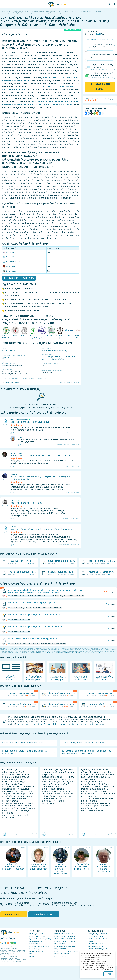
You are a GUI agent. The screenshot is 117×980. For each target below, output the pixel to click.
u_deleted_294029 (12, 262)
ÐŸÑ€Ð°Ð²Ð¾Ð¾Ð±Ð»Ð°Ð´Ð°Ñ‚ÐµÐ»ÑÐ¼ (68, 951)
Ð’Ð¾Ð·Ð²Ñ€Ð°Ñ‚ (60, 944)
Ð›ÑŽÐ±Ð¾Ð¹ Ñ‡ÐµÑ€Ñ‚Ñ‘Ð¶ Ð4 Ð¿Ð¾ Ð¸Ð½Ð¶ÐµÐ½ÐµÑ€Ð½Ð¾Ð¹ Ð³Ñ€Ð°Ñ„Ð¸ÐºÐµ (44, 529)
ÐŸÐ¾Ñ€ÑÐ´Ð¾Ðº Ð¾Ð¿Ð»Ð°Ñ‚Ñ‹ (65, 941)
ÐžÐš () (108, 974)
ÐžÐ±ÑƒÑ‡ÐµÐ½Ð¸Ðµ (14, 914)
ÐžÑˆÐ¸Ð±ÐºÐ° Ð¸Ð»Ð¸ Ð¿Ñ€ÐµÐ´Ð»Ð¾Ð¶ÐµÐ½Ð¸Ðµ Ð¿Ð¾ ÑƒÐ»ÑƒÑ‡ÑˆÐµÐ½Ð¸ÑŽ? (26, 378)
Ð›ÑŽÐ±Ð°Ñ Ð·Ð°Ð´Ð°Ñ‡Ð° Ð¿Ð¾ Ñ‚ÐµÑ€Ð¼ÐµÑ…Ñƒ (31, 422)
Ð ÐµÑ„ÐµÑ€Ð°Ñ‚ (9, 351)
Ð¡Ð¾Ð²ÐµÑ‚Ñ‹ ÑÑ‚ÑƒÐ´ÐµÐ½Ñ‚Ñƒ (40, 939)
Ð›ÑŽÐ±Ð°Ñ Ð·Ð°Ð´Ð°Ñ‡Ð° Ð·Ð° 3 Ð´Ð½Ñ (27, 503)
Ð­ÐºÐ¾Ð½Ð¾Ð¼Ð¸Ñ (36, 941)
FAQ (31, 954)
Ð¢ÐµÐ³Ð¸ (32, 956)
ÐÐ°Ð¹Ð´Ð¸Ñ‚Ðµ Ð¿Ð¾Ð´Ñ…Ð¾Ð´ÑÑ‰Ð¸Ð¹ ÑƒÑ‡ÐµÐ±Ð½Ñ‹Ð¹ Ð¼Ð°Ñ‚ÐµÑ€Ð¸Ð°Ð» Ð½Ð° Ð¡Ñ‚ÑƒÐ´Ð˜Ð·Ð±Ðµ (61, 724)
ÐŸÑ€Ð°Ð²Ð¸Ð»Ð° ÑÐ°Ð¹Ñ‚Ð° (64, 934)
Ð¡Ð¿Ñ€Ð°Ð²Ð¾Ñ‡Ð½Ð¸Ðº (37, 951)
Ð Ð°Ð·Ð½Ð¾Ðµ (34, 949)
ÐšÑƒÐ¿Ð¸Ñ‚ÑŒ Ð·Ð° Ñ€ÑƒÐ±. (100, 87)
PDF (21, 365)
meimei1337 (9, 252)
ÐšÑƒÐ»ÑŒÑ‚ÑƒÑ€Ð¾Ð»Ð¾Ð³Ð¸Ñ (55, 351)
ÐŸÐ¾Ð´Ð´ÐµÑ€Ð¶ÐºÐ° (62, 954)
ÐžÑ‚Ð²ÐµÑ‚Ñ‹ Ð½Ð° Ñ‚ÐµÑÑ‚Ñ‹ (98, 949)
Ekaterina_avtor (10, 271)
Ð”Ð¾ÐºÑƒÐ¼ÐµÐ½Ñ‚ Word (10, 365)
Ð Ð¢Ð (7, 358)
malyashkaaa (9, 266)
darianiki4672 (9, 257)
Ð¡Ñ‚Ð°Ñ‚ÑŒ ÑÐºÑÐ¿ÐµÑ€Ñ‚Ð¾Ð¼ (19, 278)
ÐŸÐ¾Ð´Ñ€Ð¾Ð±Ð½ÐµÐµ (44, 914)
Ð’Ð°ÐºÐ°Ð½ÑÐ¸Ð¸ (60, 956)
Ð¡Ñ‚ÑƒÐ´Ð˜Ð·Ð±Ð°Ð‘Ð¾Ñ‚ (11, 382)
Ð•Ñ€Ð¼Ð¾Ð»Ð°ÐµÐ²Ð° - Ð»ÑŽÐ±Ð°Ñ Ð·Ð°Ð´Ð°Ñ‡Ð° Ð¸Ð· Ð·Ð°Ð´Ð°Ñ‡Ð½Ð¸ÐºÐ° (42, 455)
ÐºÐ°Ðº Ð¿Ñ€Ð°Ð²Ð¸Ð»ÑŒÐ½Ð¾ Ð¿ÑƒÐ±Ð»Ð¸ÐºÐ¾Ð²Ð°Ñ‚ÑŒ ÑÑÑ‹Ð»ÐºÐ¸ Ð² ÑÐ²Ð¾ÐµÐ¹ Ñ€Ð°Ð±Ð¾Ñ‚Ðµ (68, 653)
